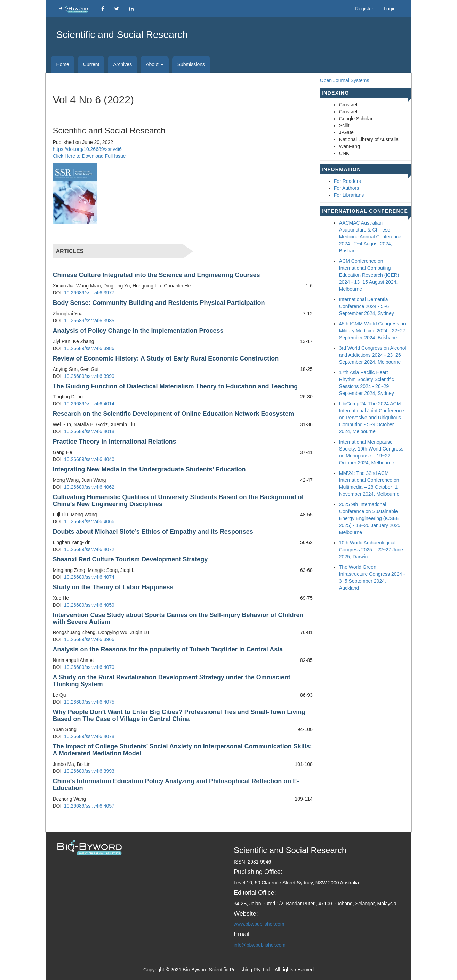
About (154, 64)
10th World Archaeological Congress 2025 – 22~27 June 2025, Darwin (371, 550)
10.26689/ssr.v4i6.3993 (89, 771)
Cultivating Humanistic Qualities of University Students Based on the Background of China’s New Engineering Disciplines (178, 501)
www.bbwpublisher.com (259, 924)
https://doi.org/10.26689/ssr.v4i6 (87, 149)
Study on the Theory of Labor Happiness (113, 587)
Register (364, 9)
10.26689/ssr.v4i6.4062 (89, 487)
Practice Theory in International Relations (114, 442)
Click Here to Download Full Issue (89, 156)
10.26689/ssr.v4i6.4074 (89, 577)
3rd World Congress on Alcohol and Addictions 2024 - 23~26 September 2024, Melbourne (373, 355)
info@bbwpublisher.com (260, 945)
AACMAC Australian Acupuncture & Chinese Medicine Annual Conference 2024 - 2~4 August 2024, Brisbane (370, 237)
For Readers (347, 181)
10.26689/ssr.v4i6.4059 (89, 605)
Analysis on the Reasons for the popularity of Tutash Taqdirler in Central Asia (168, 649)
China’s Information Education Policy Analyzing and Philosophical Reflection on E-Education (176, 785)
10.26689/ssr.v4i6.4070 (89, 667)
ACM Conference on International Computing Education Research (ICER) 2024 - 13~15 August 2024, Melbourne (369, 275)
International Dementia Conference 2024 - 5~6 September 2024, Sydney (367, 306)
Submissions (191, 64)
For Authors (346, 188)
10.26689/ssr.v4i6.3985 (89, 321)
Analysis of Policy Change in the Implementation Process (138, 331)
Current (91, 64)
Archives (122, 64)
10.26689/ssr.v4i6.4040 (89, 459)
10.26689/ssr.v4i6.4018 (89, 431)
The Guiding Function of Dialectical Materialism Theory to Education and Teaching (175, 386)
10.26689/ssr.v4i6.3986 (89, 348)
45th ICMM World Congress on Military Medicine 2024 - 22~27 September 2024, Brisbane (372, 331)
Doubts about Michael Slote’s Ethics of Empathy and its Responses (153, 532)
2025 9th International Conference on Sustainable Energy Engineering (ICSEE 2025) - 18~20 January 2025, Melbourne (370, 518)
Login (390, 9)
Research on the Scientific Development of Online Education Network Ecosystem (173, 414)
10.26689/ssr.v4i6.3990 (89, 376)
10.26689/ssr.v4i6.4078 (89, 736)
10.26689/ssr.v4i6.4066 (89, 521)
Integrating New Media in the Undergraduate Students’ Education (149, 469)
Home (62, 64)
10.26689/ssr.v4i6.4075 (89, 702)
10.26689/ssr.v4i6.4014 (89, 404)
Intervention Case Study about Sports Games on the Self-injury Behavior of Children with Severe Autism (178, 618)
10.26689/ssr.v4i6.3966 (89, 639)
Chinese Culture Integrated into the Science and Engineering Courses (156, 275)
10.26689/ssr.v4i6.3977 (89, 293)
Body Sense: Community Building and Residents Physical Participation (159, 303)
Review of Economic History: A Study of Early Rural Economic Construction (166, 358)
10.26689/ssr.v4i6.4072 (89, 549)
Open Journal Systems (345, 80)
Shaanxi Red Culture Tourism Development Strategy (130, 559)
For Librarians (349, 195)
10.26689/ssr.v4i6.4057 (89, 806)
